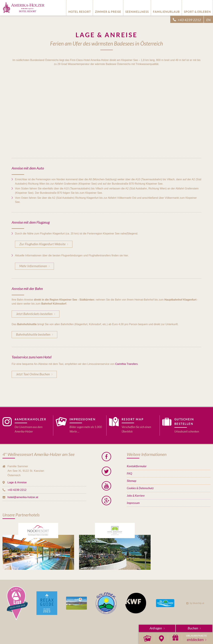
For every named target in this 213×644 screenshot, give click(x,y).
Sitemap (132, 481)
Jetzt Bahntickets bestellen (34, 314)
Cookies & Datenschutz (140, 488)
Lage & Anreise (17, 482)
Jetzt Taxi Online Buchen (33, 374)
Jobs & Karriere (136, 496)
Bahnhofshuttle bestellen (33, 335)
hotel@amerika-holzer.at (23, 497)
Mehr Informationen (33, 266)
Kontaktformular (137, 466)
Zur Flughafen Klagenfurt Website (42, 244)
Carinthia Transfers (126, 364)
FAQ (129, 474)
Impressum (133, 503)
